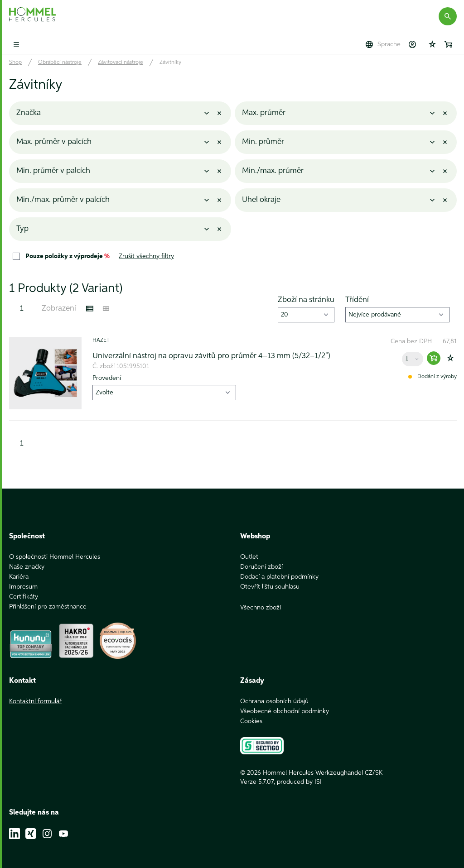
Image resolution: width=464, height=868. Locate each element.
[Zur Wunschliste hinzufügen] (450, 358)
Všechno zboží (261, 608)
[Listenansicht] (90, 309)
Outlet (249, 557)
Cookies (251, 721)
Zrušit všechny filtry (146, 256)
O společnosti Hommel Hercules (55, 557)
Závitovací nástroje (121, 62)
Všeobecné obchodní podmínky (285, 711)
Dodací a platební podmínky (279, 577)
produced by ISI (299, 782)
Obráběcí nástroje (60, 62)
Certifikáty (24, 597)
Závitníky (170, 62)
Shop (15, 62)
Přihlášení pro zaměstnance (48, 607)
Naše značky (27, 567)
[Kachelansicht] (106, 309)
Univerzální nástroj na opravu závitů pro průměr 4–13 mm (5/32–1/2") (211, 356)
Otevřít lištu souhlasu (270, 587)
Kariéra (19, 577)
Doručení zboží (261, 567)
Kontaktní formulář (35, 701)
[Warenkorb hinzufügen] (434, 358)
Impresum (23, 587)
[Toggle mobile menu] (16, 44)
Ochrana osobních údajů (274, 701)
